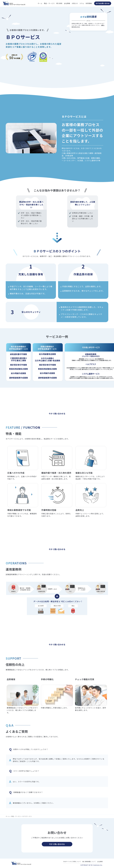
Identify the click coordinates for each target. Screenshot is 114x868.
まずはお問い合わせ (103, 3)
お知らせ (75, 3)
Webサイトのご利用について (72, 861)
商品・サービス (49, 3)
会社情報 (67, 3)
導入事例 (59, 3)
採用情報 (89, 3)
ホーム (40, 3)
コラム (82, 3)
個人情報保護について (89, 861)
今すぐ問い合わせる (57, 844)
